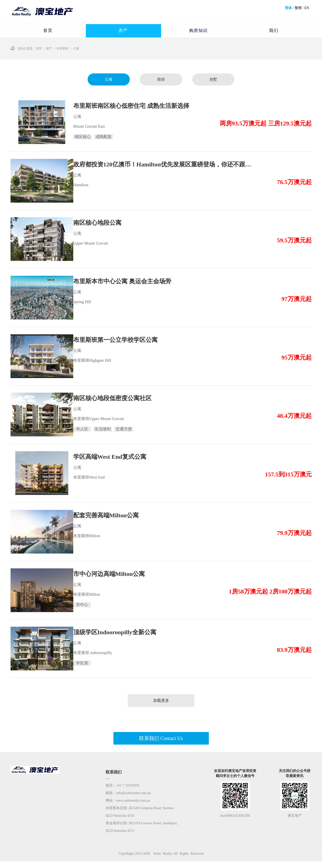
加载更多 (161, 707)
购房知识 (199, 31)
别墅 (215, 80)
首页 (48, 31)
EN (307, 8)
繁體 (298, 8)
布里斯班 (62, 49)
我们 (274, 31)
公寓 (76, 49)
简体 (288, 8)
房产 (123, 31)
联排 (161, 80)
